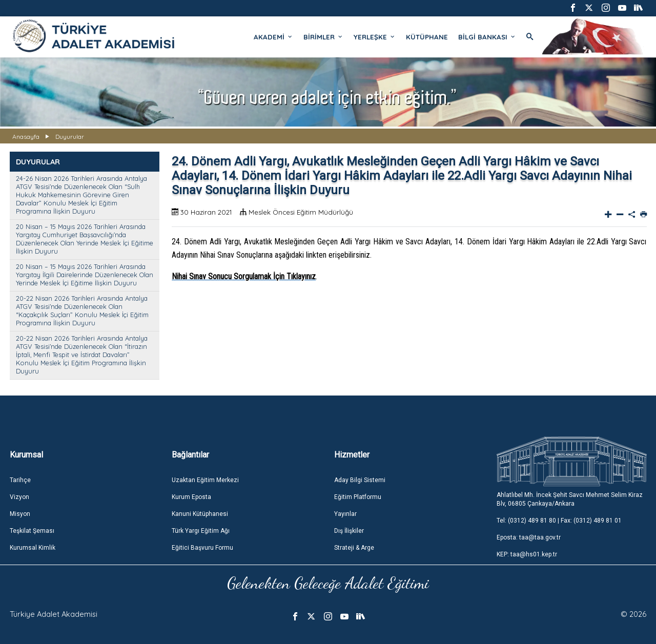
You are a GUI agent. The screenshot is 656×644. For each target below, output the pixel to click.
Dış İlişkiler (349, 531)
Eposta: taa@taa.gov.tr (529, 537)
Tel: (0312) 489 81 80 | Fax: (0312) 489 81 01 (559, 521)
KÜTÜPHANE (427, 37)
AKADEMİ (273, 37)
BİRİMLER (323, 37)
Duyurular (70, 137)
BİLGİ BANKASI (487, 37)
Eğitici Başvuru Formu (202, 548)
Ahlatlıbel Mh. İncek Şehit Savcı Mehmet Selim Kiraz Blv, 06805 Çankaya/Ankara (570, 499)
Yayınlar (345, 514)
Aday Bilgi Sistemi (360, 480)
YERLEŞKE (375, 37)
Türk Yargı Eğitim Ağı (201, 531)
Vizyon (19, 497)
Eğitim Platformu (358, 497)
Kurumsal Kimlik (33, 548)
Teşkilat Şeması (32, 531)
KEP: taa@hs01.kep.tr (527, 554)
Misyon (20, 514)
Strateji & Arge (354, 548)
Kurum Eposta (191, 497)
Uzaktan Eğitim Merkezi (205, 480)
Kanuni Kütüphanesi (200, 514)
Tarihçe (20, 480)
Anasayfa (26, 137)
